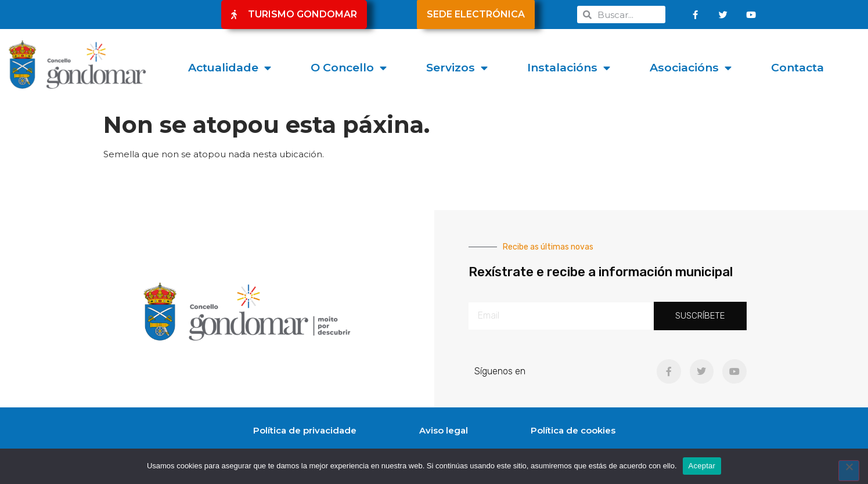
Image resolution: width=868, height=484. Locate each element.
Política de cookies (573, 430)
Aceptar (702, 466)
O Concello (349, 68)
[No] (849, 471)
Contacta (797, 67)
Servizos (457, 68)
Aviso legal (444, 430)
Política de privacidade (305, 430)
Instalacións (569, 68)
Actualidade (230, 68)
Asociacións (691, 68)
